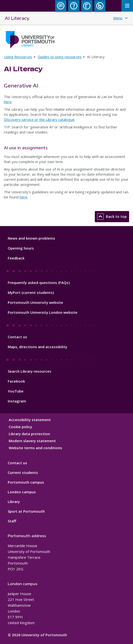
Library (14, 502)
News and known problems (31, 238)
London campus (22, 492)
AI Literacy (17, 18)
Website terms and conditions (35, 448)
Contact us (17, 337)
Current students (23, 472)
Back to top (112, 217)
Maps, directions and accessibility (37, 347)
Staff (12, 521)
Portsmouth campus (26, 482)
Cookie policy (20, 427)
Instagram (17, 401)
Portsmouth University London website (43, 312)
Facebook (16, 381)
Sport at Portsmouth (26, 511)
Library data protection (29, 434)
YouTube (16, 391)
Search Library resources (30, 371)
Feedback (16, 258)
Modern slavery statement (32, 441)
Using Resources (18, 57)
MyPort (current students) (31, 292)
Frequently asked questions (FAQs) (39, 283)
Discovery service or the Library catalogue (39, 119)
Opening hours (21, 248)
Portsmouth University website (35, 302)
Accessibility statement (30, 420)
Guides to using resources (60, 57)
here (8, 102)
